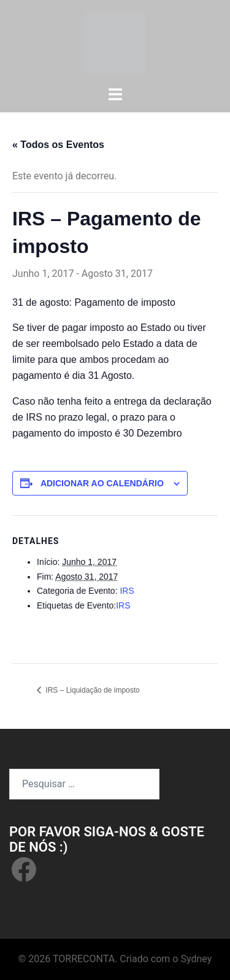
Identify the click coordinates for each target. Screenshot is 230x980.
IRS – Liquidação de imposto (92, 690)
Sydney (196, 959)
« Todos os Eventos (58, 145)
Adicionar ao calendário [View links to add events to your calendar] (102, 483)
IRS (127, 591)
